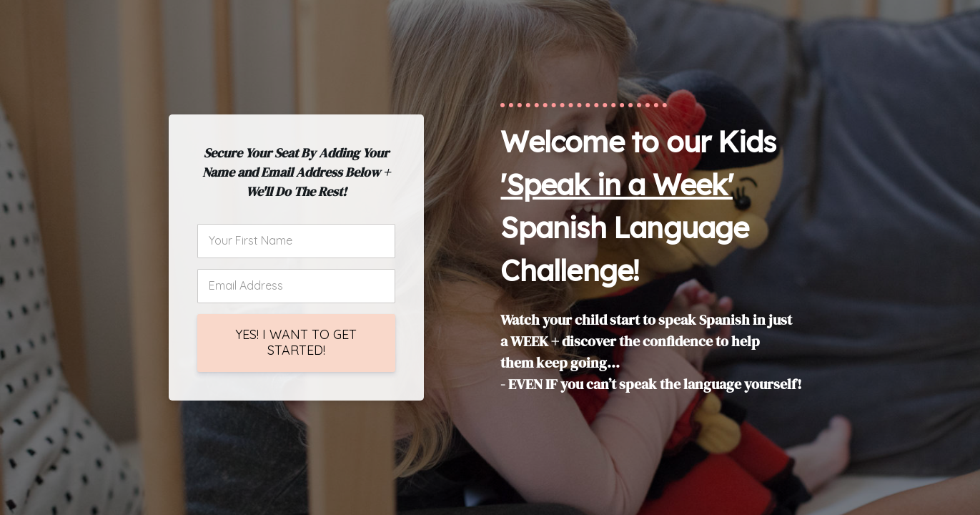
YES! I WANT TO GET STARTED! (296, 343)
